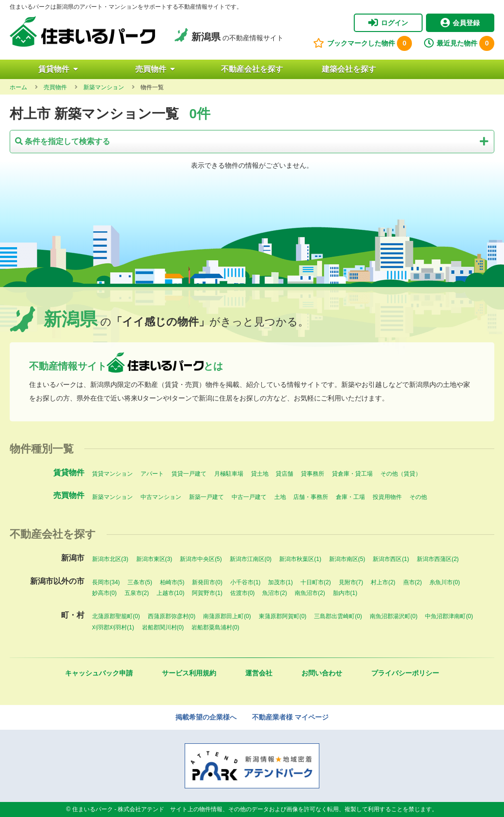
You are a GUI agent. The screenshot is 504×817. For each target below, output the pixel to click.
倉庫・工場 (350, 497)
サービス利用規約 (189, 673)
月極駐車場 (229, 474)
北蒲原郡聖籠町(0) (116, 616)
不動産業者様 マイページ (290, 717)
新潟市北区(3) (110, 559)
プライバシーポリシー (405, 673)
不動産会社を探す (252, 69)
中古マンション (161, 497)
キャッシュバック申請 (99, 673)
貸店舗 (284, 474)
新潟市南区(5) (347, 559)
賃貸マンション (112, 474)
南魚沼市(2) (310, 593)
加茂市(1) (280, 582)
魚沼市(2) (275, 593)
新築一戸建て (206, 497)
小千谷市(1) (245, 582)
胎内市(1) (345, 593)
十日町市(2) (316, 582)
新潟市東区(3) (154, 559)
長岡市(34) (106, 582)
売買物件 (155, 69)
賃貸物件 (58, 69)
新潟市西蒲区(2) (438, 559)
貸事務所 (313, 474)
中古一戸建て (249, 497)
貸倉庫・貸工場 (352, 474)
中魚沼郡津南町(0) (449, 616)
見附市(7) (351, 582)
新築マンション (112, 497)
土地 (280, 497)
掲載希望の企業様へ (206, 717)
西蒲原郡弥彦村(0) (172, 616)
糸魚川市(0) (445, 582)
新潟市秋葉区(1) (300, 559)
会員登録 (460, 23)
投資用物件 (387, 497)
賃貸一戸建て (189, 474)
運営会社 (259, 673)
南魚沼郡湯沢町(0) (394, 616)
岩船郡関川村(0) (163, 627)
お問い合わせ (322, 673)
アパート (152, 474)
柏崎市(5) (172, 582)
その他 (418, 497)
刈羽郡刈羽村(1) (113, 627)
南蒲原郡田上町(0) (227, 616)
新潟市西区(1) (391, 559)
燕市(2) (413, 582)
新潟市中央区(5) (201, 559)
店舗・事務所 (311, 497)
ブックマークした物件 (362, 43)
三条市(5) (140, 582)
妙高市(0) (104, 593)
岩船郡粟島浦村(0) (215, 627)
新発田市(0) (207, 582)
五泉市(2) (137, 593)
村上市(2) (383, 582)
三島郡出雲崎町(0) (338, 616)
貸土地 (260, 474)
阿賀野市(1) (207, 593)
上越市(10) (170, 593)
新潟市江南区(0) (251, 559)
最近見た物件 (459, 43)
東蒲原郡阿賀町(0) (283, 616)
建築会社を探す (349, 69)
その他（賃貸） (401, 474)
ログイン (388, 23)
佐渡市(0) (243, 593)
